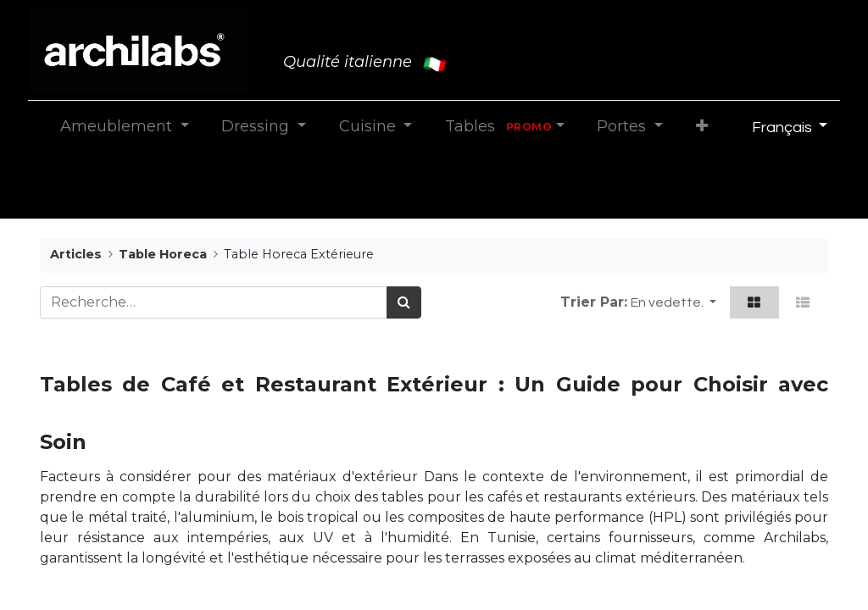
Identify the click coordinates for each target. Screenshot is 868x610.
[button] (701, 127)
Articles (76, 254)
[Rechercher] (404, 302)
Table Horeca (163, 254)
